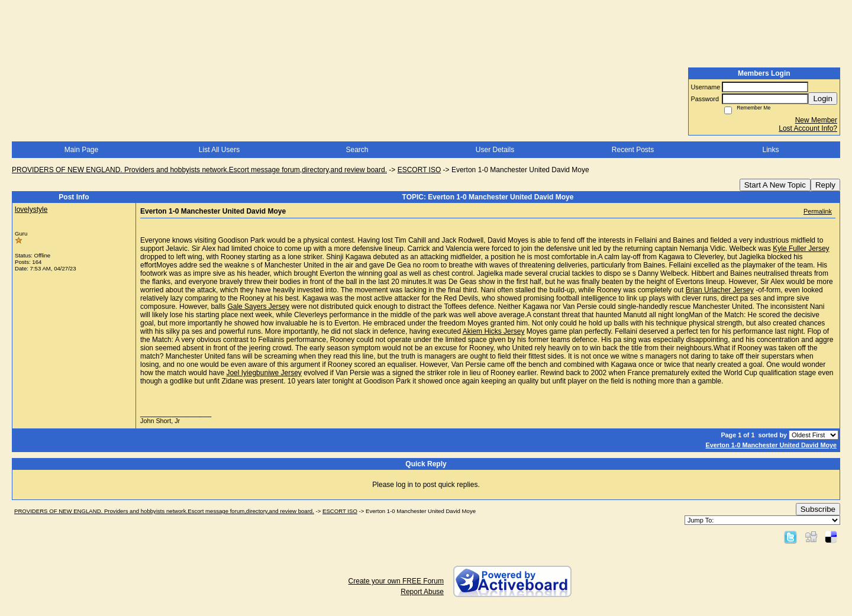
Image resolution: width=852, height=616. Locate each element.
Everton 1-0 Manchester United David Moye (771, 445)
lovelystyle (31, 209)
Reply (825, 185)
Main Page (81, 150)
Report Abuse (422, 592)
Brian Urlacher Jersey (720, 290)
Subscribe (818, 509)
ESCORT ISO (419, 170)
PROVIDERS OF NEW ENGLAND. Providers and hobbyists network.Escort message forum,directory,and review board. (199, 170)
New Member (816, 120)
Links (770, 150)
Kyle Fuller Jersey (801, 249)
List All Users (219, 150)
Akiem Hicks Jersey (494, 331)
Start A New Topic (775, 185)
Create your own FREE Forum (396, 581)
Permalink (818, 211)
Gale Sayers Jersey (258, 307)
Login (823, 99)
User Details (495, 150)
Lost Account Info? (808, 128)
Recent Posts (633, 150)
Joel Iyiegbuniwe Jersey (264, 373)
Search (357, 150)
